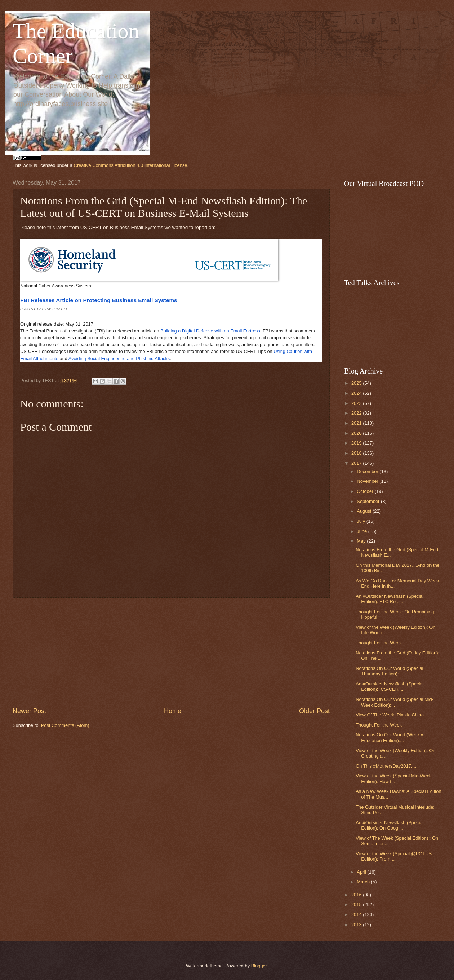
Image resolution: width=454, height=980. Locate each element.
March (364, 882)
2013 (357, 925)
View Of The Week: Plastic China (390, 715)
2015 (357, 904)
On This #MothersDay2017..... (387, 766)
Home (173, 711)
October (366, 491)
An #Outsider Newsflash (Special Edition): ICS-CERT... (390, 687)
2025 (357, 383)
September (369, 501)
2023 (357, 403)
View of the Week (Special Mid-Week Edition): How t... (394, 778)
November (368, 481)
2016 (357, 895)
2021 (357, 423)
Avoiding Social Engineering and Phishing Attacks (119, 359)
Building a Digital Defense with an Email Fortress (210, 331)
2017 (357, 463)
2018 (357, 453)
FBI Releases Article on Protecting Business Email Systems (99, 300)
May (362, 541)
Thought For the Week (379, 643)
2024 (357, 393)
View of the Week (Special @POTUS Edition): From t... (394, 856)
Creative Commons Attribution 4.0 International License (131, 165)
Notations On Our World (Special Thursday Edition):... (389, 671)
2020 (357, 433)
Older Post (314, 711)
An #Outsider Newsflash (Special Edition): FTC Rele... (390, 599)
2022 (357, 413)
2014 (357, 915)
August (365, 511)
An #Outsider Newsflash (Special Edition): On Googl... (390, 825)
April (362, 872)
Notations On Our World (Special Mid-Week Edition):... (395, 702)
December (368, 471)
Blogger (259, 966)
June (362, 531)
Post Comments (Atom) (65, 725)
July (361, 521)
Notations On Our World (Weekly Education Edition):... (389, 737)
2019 (357, 443)
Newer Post (29, 711)
